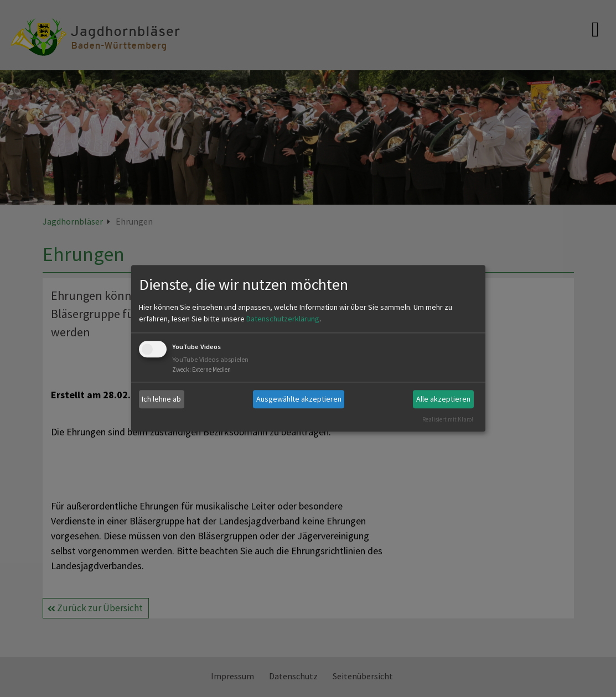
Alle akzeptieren (443, 399)
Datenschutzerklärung (283, 319)
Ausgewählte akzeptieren (299, 399)
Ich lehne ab (161, 399)
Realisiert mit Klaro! (448, 419)
